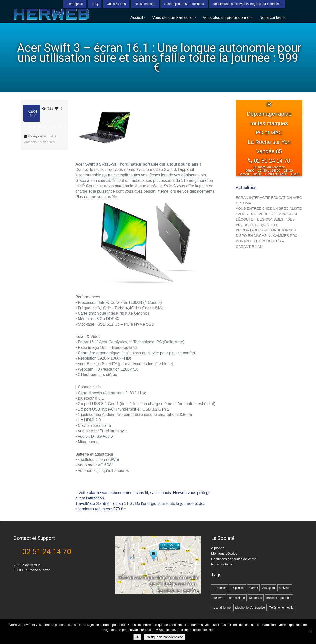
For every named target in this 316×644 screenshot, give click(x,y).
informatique (237, 598)
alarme (253, 588)
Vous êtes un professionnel (228, 17)
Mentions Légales (224, 553)
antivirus (285, 588)
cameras (218, 598)
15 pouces (238, 588)
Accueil (138, 17)
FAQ (95, 4)
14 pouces (220, 588)
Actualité (50, 136)
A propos (218, 548)
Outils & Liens (116, 4)
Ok (137, 637)
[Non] (310, 631)
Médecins (256, 598)
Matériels (30, 142)
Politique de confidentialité (165, 637)
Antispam (269, 588)
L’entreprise (75, 4)
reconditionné (222, 608)
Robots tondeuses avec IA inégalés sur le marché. (247, 4)
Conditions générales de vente (234, 559)
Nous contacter (145, 4)
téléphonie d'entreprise (250, 608)
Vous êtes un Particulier (174, 17)
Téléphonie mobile (281, 608)
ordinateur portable (279, 598)
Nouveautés (46, 142)
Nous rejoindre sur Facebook (184, 4)
